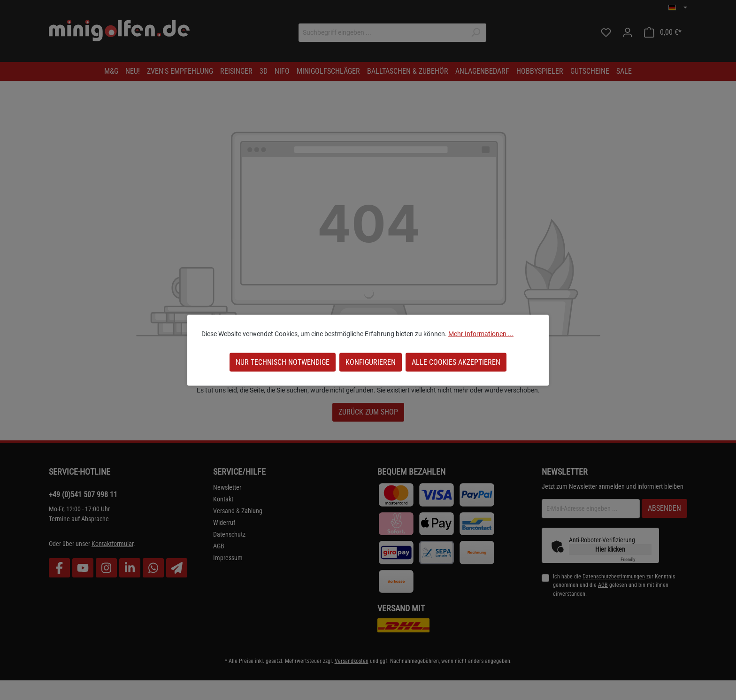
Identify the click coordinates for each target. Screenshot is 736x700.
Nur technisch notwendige (283, 362)
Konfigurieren (371, 362)
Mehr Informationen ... (481, 333)
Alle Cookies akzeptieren (456, 362)
